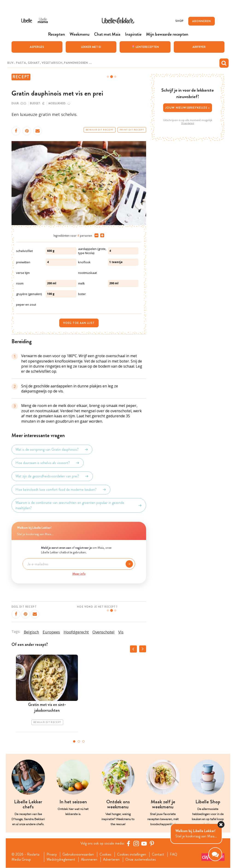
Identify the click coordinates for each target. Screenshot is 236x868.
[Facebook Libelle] (128, 843)
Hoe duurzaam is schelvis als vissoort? (48, 463)
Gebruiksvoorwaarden (78, 854)
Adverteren (112, 859)
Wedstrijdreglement (61, 859)
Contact (158, 854)
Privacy (52, 854)
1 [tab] (74, 741)
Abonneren (89, 859)
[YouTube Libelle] (144, 843)
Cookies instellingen (132, 854)
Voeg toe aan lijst (79, 323)
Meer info (79, 574)
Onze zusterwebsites (141, 859)
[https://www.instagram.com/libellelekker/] (136, 843)
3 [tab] (83, 741)
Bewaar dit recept (100, 130)
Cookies (106, 854)
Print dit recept (132, 130)
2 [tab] (79, 741)
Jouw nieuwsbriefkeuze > (188, 108)
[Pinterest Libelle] (152, 843)
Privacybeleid (188, 123)
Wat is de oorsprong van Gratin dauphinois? (52, 450)
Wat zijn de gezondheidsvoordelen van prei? (52, 476)
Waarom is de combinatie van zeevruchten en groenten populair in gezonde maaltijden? (79, 505)
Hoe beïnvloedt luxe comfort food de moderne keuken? (61, 490)
